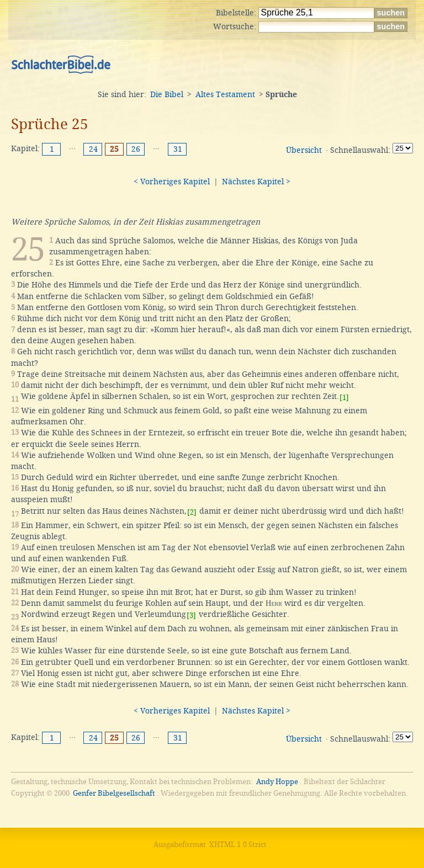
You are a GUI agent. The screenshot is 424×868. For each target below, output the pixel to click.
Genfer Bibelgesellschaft (114, 793)
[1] (344, 398)
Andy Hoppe (277, 782)
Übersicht (304, 150)
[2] (192, 512)
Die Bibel (167, 94)
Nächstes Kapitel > (256, 182)
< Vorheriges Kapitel (172, 182)
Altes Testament (225, 94)
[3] (191, 616)
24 (93, 149)
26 (136, 149)
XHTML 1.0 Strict (238, 845)
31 (178, 149)
